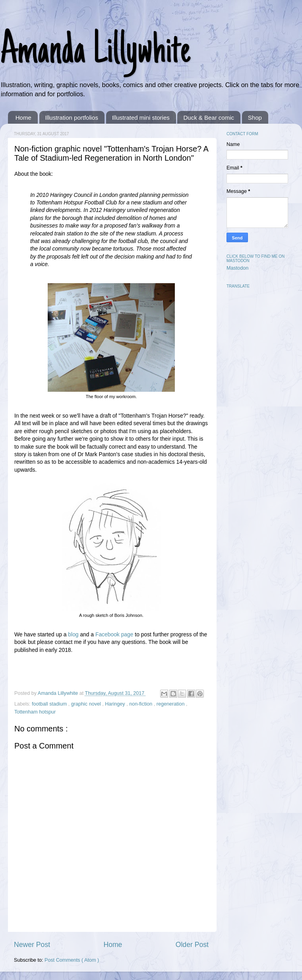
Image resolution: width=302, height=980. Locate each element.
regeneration (171, 704)
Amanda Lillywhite (95, 52)
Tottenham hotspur (35, 712)
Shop (255, 118)
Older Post (192, 945)
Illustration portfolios (72, 118)
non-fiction (141, 704)
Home (23, 118)
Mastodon (237, 268)
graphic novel (87, 704)
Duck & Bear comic (209, 118)
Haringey (116, 704)
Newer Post (32, 945)
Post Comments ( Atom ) (72, 960)
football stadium (50, 704)
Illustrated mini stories (141, 118)
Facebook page (114, 634)
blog (73, 634)
